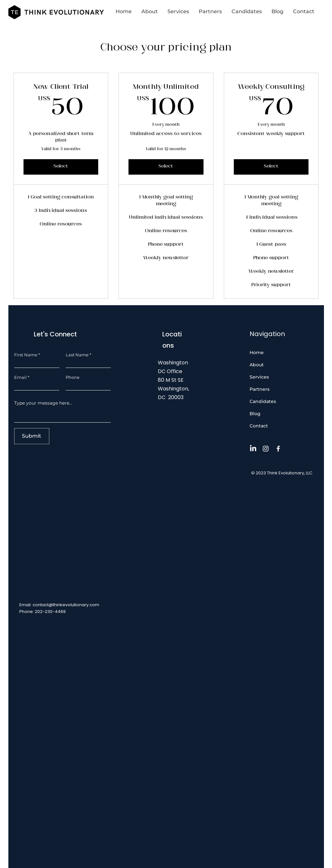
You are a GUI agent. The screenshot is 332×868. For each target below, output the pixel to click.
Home (257, 352)
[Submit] (32, 436)
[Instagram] (266, 449)
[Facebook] (278, 449)
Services (259, 377)
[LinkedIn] (253, 449)
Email (20, 377)
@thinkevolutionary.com (74, 605)
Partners (260, 389)
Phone (73, 377)
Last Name (77, 355)
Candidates (263, 401)
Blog (255, 414)
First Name (26, 355)
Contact (259, 426)
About (257, 365)
